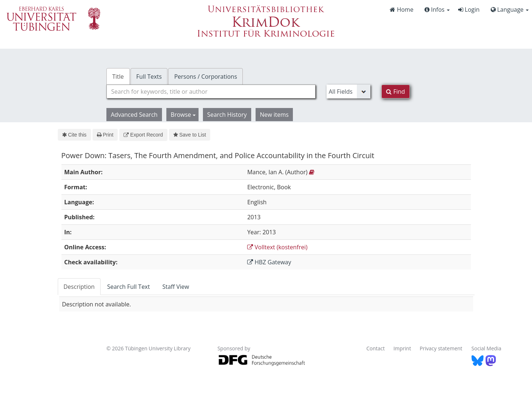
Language (510, 10)
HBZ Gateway (269, 262)
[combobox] (211, 92)
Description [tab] (79, 287)
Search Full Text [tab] (129, 287)
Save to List (190, 135)
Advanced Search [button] (134, 115)
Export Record (143, 135)
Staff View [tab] (176, 287)
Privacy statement (441, 348)
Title (118, 77)
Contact (376, 348)
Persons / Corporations (205, 77)
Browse (183, 115)
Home (401, 10)
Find (395, 92)
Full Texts (149, 77)
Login (469, 10)
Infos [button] (437, 10)
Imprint (402, 348)
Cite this (74, 135)
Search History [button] (227, 115)
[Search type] (348, 92)
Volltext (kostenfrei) (277, 247)
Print (105, 135)
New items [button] (274, 115)
